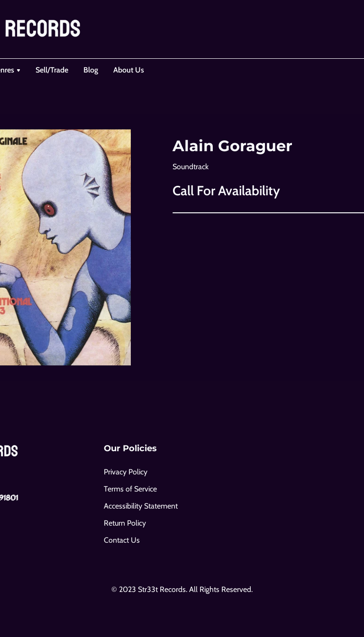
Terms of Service (130, 489)
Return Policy (125, 523)
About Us (129, 70)
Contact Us (122, 540)
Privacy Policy (126, 472)
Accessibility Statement (141, 506)
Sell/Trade (52, 70)
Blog (91, 70)
